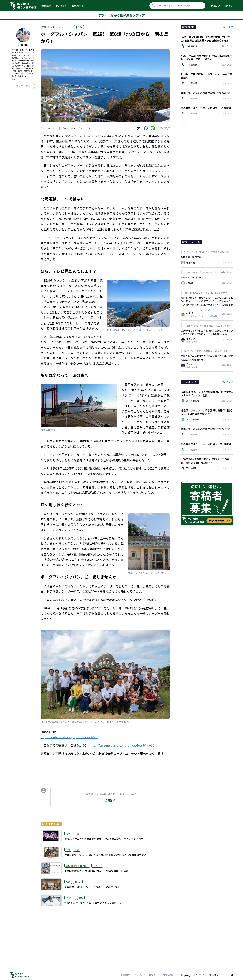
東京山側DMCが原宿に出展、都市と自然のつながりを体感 (96, 871)
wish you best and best (193, 277)
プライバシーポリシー (146, 975)
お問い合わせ (170, 975)
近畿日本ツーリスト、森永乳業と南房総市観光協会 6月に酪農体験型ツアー (106, 855)
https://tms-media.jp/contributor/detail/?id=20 (122, 745)
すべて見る (228, 27)
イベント (97, 866)
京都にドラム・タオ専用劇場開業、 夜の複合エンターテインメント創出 (104, 839)
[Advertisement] (105, 769)
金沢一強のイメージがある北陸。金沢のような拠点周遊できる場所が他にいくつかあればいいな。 (207, 332)
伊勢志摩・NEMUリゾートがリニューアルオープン (92, 887)
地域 (68, 833)
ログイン (228, 6)
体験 (80, 27)
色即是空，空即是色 (191, 257)
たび (71, 27)
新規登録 (216, 6)
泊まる (78, 882)
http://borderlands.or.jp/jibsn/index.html (69, 737)
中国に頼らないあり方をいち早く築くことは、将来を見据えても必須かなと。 (207, 358)
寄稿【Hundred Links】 (53, 27)
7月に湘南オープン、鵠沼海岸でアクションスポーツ (93, 903)
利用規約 (125, 975)
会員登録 (110, 800)
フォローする (23, 86)
